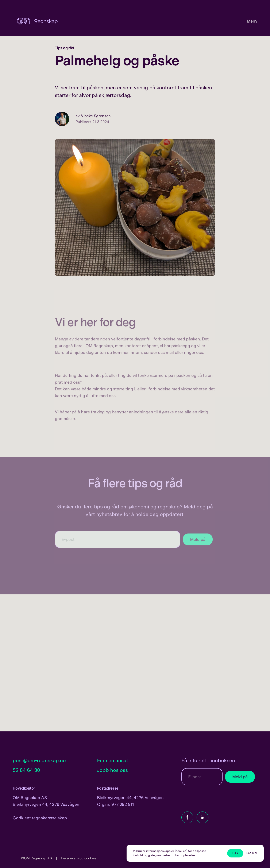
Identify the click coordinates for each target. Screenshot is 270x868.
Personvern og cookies (79, 858)
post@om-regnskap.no (39, 760)
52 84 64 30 (26, 770)
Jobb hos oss (112, 770)
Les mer (252, 853)
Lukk (235, 853)
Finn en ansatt (114, 760)
